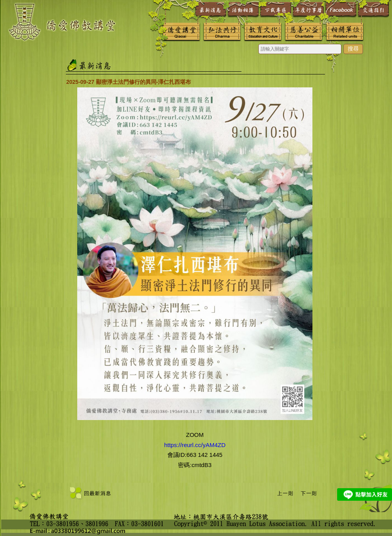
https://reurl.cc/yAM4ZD (195, 445)
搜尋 (353, 49)
